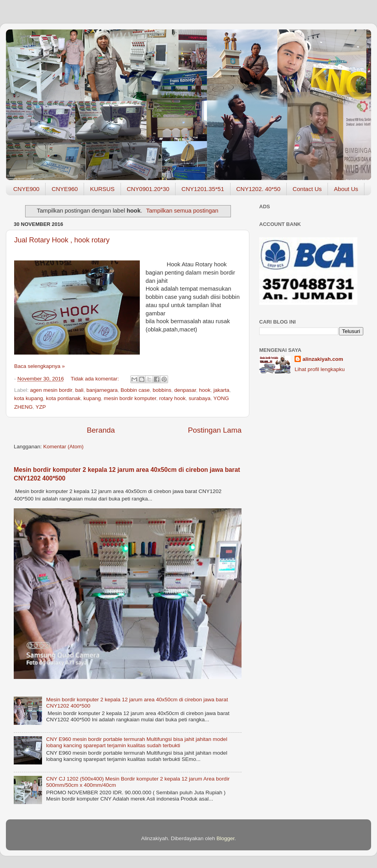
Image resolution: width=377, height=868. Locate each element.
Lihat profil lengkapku (320, 369)
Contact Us (307, 189)
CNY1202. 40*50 (259, 189)
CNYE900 (27, 189)
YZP (41, 407)
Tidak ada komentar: (95, 379)
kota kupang (29, 398)
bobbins (162, 390)
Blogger (225, 838)
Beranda (101, 430)
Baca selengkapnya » (39, 366)
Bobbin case (135, 390)
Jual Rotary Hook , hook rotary (62, 240)
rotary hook (172, 398)
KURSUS (102, 189)
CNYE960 (65, 189)
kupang (92, 398)
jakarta (222, 390)
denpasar (185, 390)
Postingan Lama (215, 430)
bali (79, 390)
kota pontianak (63, 398)
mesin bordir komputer (130, 398)
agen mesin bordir (51, 390)
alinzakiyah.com (323, 359)
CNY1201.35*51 (203, 189)
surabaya (199, 398)
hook (205, 390)
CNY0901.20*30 (148, 189)
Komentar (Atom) (63, 447)
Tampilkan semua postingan (182, 211)
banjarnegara (102, 390)
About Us (346, 189)
